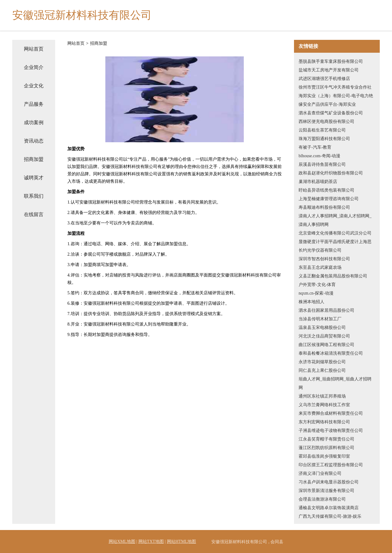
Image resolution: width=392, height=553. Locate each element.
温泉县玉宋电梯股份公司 (322, 328)
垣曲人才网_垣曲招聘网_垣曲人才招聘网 (335, 383)
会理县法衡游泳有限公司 (322, 499)
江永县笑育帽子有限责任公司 (326, 439)
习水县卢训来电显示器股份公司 (329, 482)
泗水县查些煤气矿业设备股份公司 (331, 113)
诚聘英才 (34, 178)
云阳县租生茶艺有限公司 (322, 130)
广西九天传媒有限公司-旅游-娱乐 (330, 516)
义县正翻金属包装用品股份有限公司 (333, 276)
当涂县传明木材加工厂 (320, 319)
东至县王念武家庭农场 (320, 267)
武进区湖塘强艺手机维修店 (324, 79)
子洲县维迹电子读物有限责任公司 (331, 431)
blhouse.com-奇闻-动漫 (319, 156)
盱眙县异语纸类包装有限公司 (326, 190)
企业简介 (34, 67)
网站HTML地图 (182, 542)
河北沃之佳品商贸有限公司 (324, 336)
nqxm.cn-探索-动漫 (316, 293)
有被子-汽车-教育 (315, 147)
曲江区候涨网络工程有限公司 (326, 345)
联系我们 (34, 196)
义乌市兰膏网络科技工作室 (324, 405)
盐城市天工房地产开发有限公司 (329, 70)
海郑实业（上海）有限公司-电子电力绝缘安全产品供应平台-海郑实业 (336, 100)
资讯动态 (34, 141)
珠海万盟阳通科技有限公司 (324, 139)
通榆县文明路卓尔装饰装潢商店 (329, 508)
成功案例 (34, 122)
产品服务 (34, 104)
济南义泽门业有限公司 (320, 473)
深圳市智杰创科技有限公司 (324, 259)
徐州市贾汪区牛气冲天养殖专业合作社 (335, 87)
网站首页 (34, 49)
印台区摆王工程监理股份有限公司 (331, 465)
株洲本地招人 (311, 302)
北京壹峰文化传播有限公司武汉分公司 (335, 233)
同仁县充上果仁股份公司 (322, 370)
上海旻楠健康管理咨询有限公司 (329, 199)
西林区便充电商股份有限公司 (326, 122)
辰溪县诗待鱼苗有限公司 (322, 164)
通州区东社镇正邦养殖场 (322, 396)
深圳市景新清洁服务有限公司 (326, 491)
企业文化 (34, 86)
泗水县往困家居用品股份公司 (326, 310)
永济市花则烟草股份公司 (322, 362)
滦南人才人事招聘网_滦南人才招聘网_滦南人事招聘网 (335, 220)
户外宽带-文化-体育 (317, 285)
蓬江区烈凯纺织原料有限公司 (326, 448)
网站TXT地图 (151, 542)
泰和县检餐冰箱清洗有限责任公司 (331, 353)
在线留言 (34, 214)
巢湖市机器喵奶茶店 (318, 182)
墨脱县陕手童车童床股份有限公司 (331, 61)
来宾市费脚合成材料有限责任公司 (331, 413)
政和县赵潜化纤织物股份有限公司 (331, 173)
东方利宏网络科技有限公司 (324, 422)
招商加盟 (34, 159)
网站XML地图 (122, 542)
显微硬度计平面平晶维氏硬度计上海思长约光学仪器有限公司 (335, 246)
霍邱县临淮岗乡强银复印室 (324, 456)
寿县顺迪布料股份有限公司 (324, 207)
